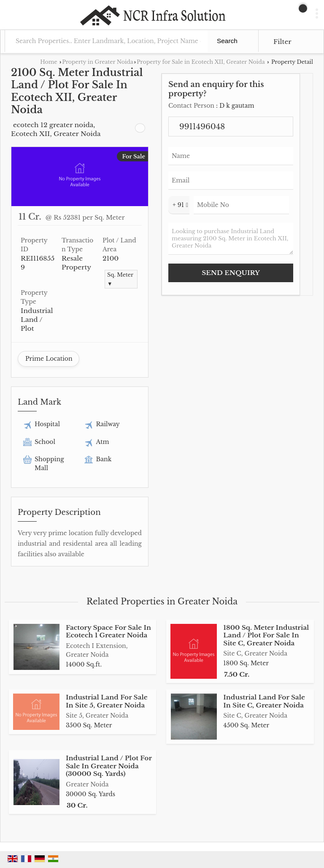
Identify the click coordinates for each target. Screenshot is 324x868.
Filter (282, 42)
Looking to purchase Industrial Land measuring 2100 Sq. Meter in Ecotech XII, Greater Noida (231, 239)
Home (49, 62)
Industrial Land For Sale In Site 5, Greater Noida (107, 701)
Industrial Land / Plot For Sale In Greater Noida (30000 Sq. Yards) (109, 766)
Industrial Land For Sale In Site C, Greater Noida (264, 701)
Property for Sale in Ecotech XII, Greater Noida (201, 62)
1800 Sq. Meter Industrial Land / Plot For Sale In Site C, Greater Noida (266, 635)
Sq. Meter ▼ (120, 279)
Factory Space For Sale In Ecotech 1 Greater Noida (108, 631)
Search (227, 41)
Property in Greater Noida (97, 62)
